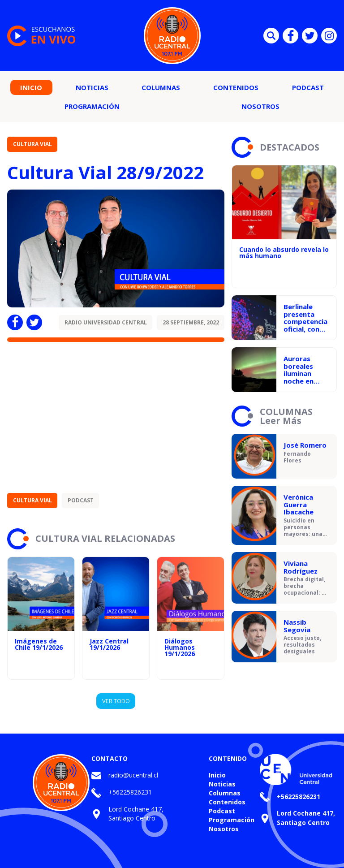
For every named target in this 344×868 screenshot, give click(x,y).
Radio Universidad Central (106, 322)
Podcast (308, 87)
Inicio (31, 87)
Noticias (92, 87)
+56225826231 (130, 792)
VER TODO (116, 701)
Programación (92, 106)
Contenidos (236, 87)
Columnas (161, 87)
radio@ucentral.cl (133, 775)
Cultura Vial (32, 144)
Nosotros (260, 106)
